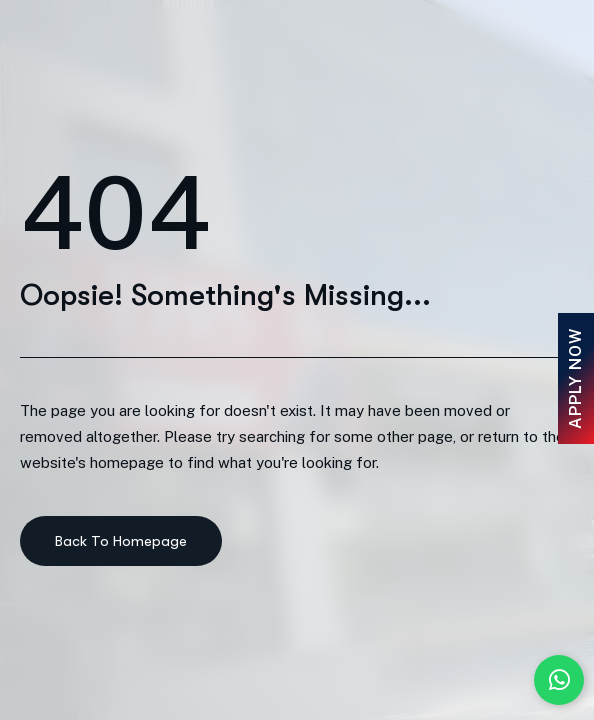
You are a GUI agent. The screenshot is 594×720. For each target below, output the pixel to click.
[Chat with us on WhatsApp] (559, 680)
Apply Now (575, 378)
